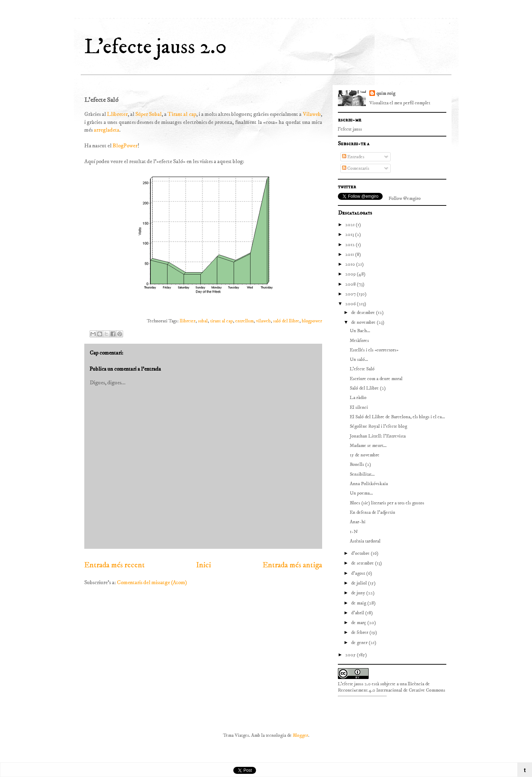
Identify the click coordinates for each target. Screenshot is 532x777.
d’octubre (361, 553)
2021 (350, 225)
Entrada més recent (115, 565)
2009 (351, 274)
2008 (351, 284)
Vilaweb (312, 114)
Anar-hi (358, 522)
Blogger (300, 735)
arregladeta (107, 130)
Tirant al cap (182, 114)
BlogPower (125, 146)
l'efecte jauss (350, 129)
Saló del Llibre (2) (368, 388)
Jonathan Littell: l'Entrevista (378, 436)
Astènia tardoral (365, 541)
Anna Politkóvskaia (369, 484)
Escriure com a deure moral (376, 379)
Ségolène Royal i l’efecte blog (378, 426)
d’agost (359, 573)
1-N (354, 532)
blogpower (312, 321)
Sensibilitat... (362, 474)
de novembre (364, 322)
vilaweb (263, 321)
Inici (204, 565)
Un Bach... (360, 331)
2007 (351, 294)
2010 (351, 264)
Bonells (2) (360, 464)
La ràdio (358, 398)
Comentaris (356, 168)
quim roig (386, 93)
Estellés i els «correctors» (374, 350)
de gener (360, 643)
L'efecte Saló (362, 369)
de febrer (360, 632)
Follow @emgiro (405, 198)
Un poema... (361, 493)
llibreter (188, 321)
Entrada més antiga (292, 565)
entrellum (244, 321)
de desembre (364, 313)
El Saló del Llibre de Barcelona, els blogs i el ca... (397, 417)
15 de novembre (365, 455)
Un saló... (359, 359)
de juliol (360, 583)
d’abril (358, 613)
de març (359, 623)
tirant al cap (222, 321)
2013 (350, 234)
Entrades (353, 157)
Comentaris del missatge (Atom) (152, 582)
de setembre (363, 563)
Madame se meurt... (368, 446)
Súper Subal (148, 114)
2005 (351, 655)
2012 (350, 245)
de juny (359, 593)
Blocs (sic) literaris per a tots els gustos (387, 503)
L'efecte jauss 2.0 (155, 47)
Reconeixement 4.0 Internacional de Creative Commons (392, 690)
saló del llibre (286, 321)
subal (203, 321)
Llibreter (117, 114)
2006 (351, 304)
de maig (359, 603)
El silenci (359, 407)
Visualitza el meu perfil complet (400, 103)
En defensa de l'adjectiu (373, 512)
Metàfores (359, 341)
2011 (350, 254)
